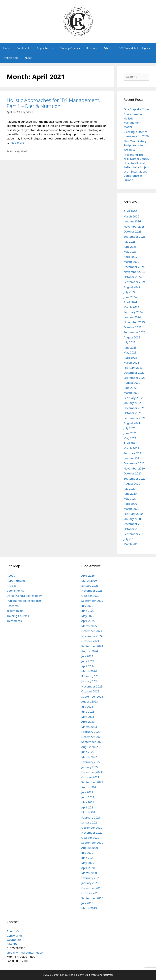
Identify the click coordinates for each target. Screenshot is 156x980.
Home (7, 48)
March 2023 (131, 363)
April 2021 (130, 443)
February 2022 (133, 398)
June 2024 (130, 297)
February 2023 (133, 368)
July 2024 (130, 292)
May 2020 (130, 499)
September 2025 (135, 237)
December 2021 (134, 408)
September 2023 (135, 332)
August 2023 (132, 337)
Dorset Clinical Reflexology (24, 596)
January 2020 (132, 519)
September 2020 (135, 479)
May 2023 (130, 352)
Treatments (24, 48)
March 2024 (131, 307)
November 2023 (134, 322)
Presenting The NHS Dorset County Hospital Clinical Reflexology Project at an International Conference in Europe (136, 167)
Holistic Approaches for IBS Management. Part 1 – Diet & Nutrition (53, 103)
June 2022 (130, 388)
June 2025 (130, 247)
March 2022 (131, 393)
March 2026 (131, 216)
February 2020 (133, 514)
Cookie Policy (15, 591)
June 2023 (130, 347)
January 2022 (132, 403)
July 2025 (130, 242)
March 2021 (131, 448)
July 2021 (130, 428)
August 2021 (132, 423)
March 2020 (131, 509)
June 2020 (130, 494)
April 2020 (130, 504)
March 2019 (131, 544)
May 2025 (130, 252)
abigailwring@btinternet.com (26, 952)
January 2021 (132, 458)
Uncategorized (18, 151)
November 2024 (134, 272)
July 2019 (130, 539)
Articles (108, 48)
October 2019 (133, 529)
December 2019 (134, 524)
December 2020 (134, 463)
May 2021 (130, 438)
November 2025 (134, 226)
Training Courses (70, 48)
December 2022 (134, 373)
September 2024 (135, 282)
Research (92, 48)
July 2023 (130, 342)
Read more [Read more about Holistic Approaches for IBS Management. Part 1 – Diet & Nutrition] (17, 143)
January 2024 (132, 317)
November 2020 (134, 468)
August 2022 (132, 383)
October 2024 (133, 277)
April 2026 (130, 211)
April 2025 (130, 257)
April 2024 (130, 302)
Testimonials (11, 58)
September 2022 (135, 378)
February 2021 (133, 453)
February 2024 (133, 312)
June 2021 (130, 433)
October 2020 (133, 473)
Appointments (45, 48)
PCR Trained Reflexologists (134, 48)
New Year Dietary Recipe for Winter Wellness (135, 145)
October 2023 (133, 327)
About (28, 58)
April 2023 (130, 358)
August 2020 (132, 483)
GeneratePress (105, 975)
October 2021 (133, 413)
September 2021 (135, 418)
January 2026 (132, 221)
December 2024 (134, 267)
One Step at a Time (136, 109)
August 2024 (132, 287)
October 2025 (133, 231)
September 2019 (135, 534)
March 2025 (131, 262)
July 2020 (130, 489)
